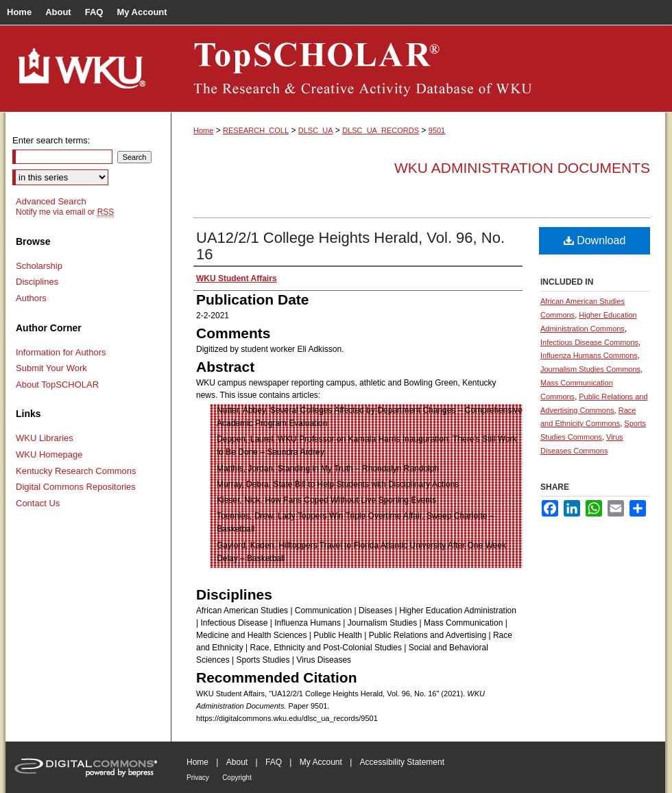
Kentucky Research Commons (76, 471)
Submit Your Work (51, 368)
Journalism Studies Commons (590, 369)
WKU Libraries (45, 438)
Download (595, 240)
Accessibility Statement (402, 762)
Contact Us (38, 503)
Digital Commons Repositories (76, 487)
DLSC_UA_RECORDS (381, 130)
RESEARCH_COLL (256, 130)
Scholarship (39, 266)
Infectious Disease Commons (589, 342)
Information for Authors (61, 352)
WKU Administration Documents (522, 168)
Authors (31, 298)
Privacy (198, 778)
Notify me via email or (65, 212)
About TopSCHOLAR (57, 384)
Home (203, 130)
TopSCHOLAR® (418, 69)
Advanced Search (51, 201)
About (237, 762)
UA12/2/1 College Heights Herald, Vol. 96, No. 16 (350, 246)
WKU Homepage (49, 454)
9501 (437, 130)
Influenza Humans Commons (589, 355)
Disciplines (37, 282)
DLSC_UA (316, 130)
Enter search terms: (51, 140)
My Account (321, 762)
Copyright (237, 778)
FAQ (274, 762)
